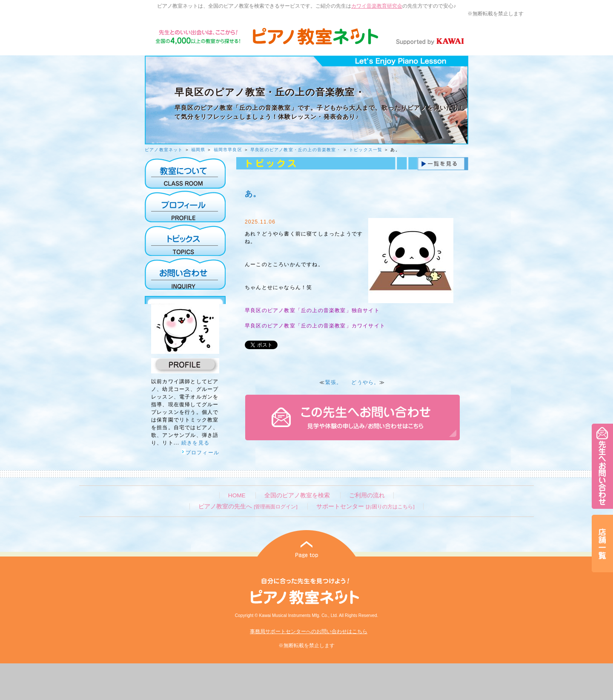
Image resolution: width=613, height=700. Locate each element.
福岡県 (198, 150)
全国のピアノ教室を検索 (297, 495)
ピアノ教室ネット (164, 150)
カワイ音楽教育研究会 (377, 6)
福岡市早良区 (228, 150)
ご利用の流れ (367, 495)
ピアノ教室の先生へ (248, 506)
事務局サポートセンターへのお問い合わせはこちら (309, 631)
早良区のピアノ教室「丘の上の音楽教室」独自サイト (312, 310)
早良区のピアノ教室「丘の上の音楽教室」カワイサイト (315, 326)
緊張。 (334, 382)
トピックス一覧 (366, 150)
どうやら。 (365, 382)
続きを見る (195, 443)
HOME (237, 495)
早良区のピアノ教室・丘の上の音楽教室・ (296, 150)
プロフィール (201, 453)
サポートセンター (365, 506)
